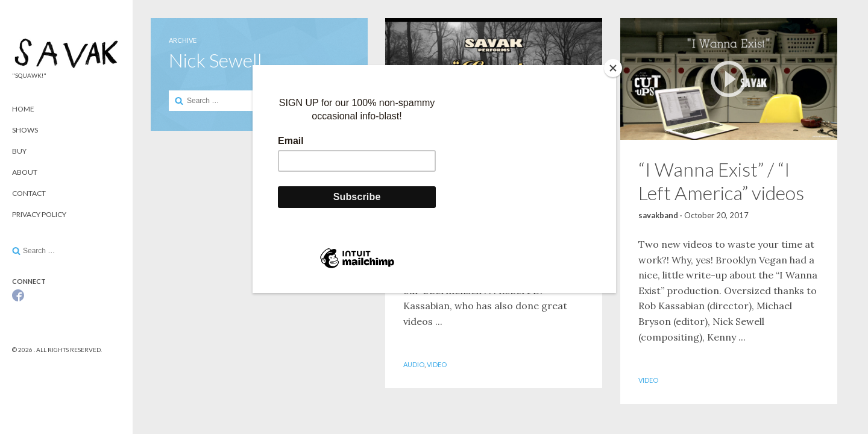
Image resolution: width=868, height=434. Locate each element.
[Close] (613, 68)
